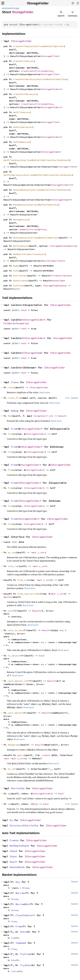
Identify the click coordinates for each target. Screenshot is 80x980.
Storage (15, 8)
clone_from (14, 398)
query (21, 755)
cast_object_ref (18, 681)
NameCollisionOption (33, 229)
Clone (15, 382)
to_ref (12, 769)
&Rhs (34, 804)
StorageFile (49, 56)
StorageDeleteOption (63, 246)
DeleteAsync (21, 246)
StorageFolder (51, 89)
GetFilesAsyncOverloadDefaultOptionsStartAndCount (36, 160)
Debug (15, 411)
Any (62, 630)
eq (9, 794)
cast (10, 611)
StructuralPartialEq (24, 825)
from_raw (23, 580)
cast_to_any (15, 630)
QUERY (15, 310)
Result (62, 416)
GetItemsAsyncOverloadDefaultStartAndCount (41, 190)
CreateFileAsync (23, 61)
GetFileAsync (21, 112)
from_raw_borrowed (29, 594)
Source (75, 398)
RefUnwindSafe (19, 846)
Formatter (40, 416)
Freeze (14, 840)
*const (47, 755)
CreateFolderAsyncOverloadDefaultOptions (40, 79)
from (10, 434)
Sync (14, 856)
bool (16, 289)
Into (23, 932)
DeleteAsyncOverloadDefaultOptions (36, 238)
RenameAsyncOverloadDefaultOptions (36, 205)
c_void (42, 552)
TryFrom (25, 954)
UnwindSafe (17, 867)
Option (8, 597)
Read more (45, 392)
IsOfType (19, 286)
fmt (10, 416)
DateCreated (21, 281)
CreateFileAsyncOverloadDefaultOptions (38, 46)
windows (6, 8)
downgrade (14, 745)
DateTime (58, 281)
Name (16, 266)
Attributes (20, 276)
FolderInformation (16, 323)
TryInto (25, 965)
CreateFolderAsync (25, 94)
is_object (14, 656)
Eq (11, 820)
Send (14, 851)
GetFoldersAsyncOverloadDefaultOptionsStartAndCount (38, 175)
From (14, 429)
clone (11, 387)
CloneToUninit (25, 915)
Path (16, 271)
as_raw (12, 552)
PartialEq (18, 788)
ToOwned (21, 943)
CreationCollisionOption (37, 71)
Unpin (13, 862)
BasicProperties (52, 261)
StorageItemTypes (54, 286)
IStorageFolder (38, 3)
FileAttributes (61, 276)
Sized (26, 888)
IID (14, 542)
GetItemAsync (21, 142)
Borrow (20, 893)
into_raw (13, 566)
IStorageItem (50, 152)
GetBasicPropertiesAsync (29, 254)
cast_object (15, 713)
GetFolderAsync (23, 127)
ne (9, 804)
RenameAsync (21, 219)
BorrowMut (22, 904)
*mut (34, 552)
